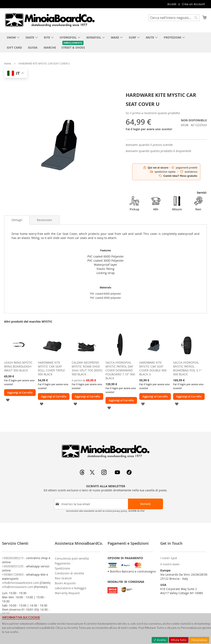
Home (8, 63)
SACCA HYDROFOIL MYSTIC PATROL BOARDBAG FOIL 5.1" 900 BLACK (187, 368)
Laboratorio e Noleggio (70, 588)
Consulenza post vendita (72, 558)
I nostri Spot (169, 558)
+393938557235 (13, 566)
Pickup (134, 203)
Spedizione (62, 568)
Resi (198, 203)
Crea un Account (193, 4)
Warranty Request (67, 593)
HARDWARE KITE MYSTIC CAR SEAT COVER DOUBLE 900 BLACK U (153, 368)
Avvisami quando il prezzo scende (149, 145)
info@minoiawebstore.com (21, 583)
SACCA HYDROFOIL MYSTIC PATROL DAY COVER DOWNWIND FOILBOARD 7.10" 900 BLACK (120, 370)
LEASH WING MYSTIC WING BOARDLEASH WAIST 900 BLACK (18, 366)
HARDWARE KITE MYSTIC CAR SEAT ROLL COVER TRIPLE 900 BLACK (51, 368)
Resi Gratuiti (63, 578)
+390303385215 (13, 558)
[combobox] (174, 18)
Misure (177, 203)
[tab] (17, 220)
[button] (8, 400)
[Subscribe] (145, 504)
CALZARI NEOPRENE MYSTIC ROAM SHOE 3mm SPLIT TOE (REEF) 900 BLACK (87, 368)
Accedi (172, 4)
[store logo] (50, 20)
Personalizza (199, 640)
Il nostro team (170, 564)
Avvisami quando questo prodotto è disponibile (158, 151)
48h (156, 203)
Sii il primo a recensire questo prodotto (153, 113)
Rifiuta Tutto (179, 640)
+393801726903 (13, 574)
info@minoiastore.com (18, 587)
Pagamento (63, 563)
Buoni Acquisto (65, 583)
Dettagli (17, 220)
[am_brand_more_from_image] (19, 358)
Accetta (161, 640)
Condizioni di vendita (69, 573)
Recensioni (44, 220)
